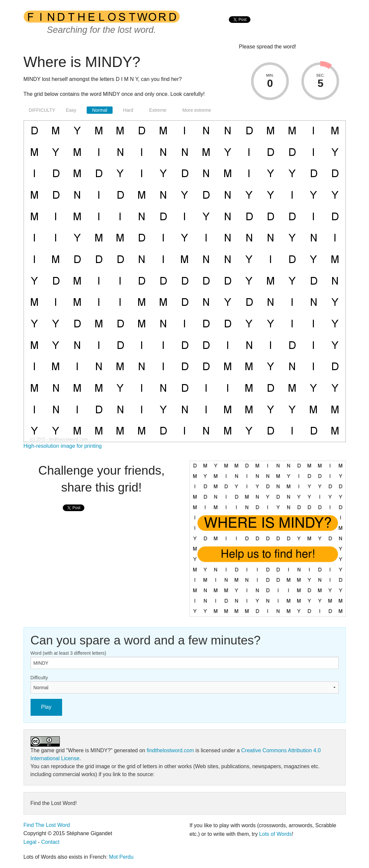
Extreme (158, 110)
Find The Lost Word (47, 825)
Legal (30, 842)
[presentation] (240, 27)
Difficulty (39, 678)
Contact (50, 842)
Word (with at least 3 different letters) (68, 653)
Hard (128, 110)
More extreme (197, 110)
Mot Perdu (121, 857)
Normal (99, 110)
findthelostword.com (170, 750)
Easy (71, 110)
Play (46, 707)
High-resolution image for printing (63, 446)
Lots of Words (275, 834)
